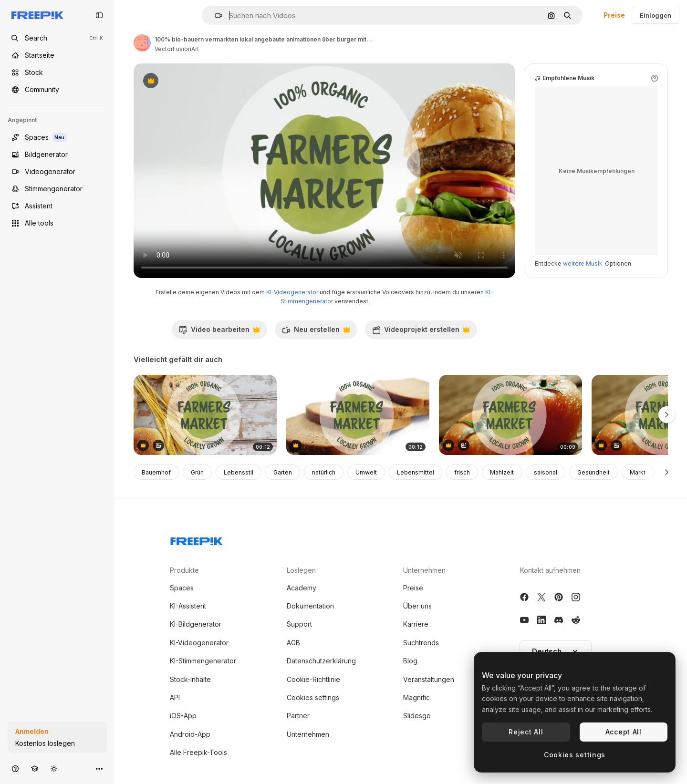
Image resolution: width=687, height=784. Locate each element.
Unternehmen (308, 734)
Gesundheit (593, 472)
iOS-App (183, 716)
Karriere (416, 624)
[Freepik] (37, 15)
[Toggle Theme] (54, 769)
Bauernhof (156, 472)
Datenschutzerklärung (321, 661)
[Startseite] (57, 55)
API (175, 697)
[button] (215, 15)
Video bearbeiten (219, 332)
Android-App (190, 734)
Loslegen (301, 570)
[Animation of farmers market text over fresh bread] (205, 415)
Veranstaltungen (429, 679)
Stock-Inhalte (190, 679)
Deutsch (556, 651)
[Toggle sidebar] (99, 15)
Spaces (182, 588)
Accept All (624, 732)
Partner (298, 716)
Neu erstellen (316, 332)
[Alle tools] (57, 223)
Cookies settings (313, 697)
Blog (410, 661)
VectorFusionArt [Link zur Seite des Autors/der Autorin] (177, 49)
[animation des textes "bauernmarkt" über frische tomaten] (510, 415)
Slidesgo (417, 716)
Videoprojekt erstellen (421, 332)
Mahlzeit (502, 472)
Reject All (526, 732)
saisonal (546, 472)
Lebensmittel (416, 472)
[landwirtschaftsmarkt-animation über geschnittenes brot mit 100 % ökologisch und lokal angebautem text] (358, 415)
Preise (614, 15)
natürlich (324, 472)
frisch (462, 472)
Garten (283, 472)
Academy (302, 588)
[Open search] (57, 38)
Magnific (416, 697)
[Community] (57, 90)
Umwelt (366, 472)
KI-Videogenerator (292, 292)
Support (299, 624)
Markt (638, 472)
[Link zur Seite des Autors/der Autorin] (142, 43)
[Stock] (57, 72)
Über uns (417, 606)
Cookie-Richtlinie (313, 679)
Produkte (184, 570)
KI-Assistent (188, 606)
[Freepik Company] (197, 539)
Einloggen (656, 15)
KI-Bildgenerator (196, 624)
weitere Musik (583, 263)
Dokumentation (310, 606)
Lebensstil (239, 472)
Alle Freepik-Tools (198, 752)
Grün (197, 472)
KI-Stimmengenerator (203, 661)
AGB (293, 643)
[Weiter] (667, 472)
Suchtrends (421, 643)
